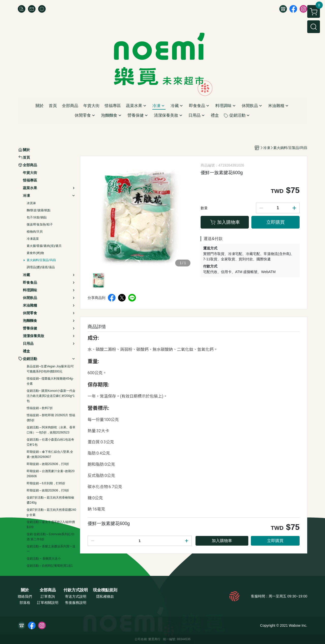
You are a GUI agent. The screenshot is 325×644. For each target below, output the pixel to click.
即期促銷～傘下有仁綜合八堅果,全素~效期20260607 (50, 454)
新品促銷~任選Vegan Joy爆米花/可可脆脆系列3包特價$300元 (50, 369)
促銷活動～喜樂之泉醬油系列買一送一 (51, 549)
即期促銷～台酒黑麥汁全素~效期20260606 (51, 474)
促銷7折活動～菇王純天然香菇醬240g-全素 (51, 512)
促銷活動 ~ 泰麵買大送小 (44, 559)
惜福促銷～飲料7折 (40, 408)
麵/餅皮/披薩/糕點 (39, 210)
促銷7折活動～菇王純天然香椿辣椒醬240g (50, 500)
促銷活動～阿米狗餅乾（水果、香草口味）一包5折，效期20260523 (51, 430)
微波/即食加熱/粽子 (40, 224)
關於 (25, 590)
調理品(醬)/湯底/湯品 (41, 267)
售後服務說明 (76, 603)
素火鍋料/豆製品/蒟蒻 (41, 260)
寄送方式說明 (76, 596)
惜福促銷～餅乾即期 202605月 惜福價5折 (51, 418)
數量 (204, 208)
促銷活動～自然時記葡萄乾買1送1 (50, 566)
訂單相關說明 (48, 603)
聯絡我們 (25, 596)
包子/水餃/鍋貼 (37, 217)
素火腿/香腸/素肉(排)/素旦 (44, 246)
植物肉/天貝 (35, 232)
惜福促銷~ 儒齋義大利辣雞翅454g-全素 (50, 381)
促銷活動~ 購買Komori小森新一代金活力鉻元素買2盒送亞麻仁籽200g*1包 (51, 396)
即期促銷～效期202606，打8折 (48, 464)
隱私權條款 (105, 596)
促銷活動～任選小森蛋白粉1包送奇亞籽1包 (50, 442)
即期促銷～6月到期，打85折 (46, 483)
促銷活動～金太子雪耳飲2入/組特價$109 (51, 525)
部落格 (25, 603)
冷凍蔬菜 (33, 239)
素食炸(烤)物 (35, 253)
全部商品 (48, 590)
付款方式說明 (76, 590)
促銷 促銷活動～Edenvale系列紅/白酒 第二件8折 (51, 537)
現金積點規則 (105, 590)
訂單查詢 (48, 596)
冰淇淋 (31, 203)
